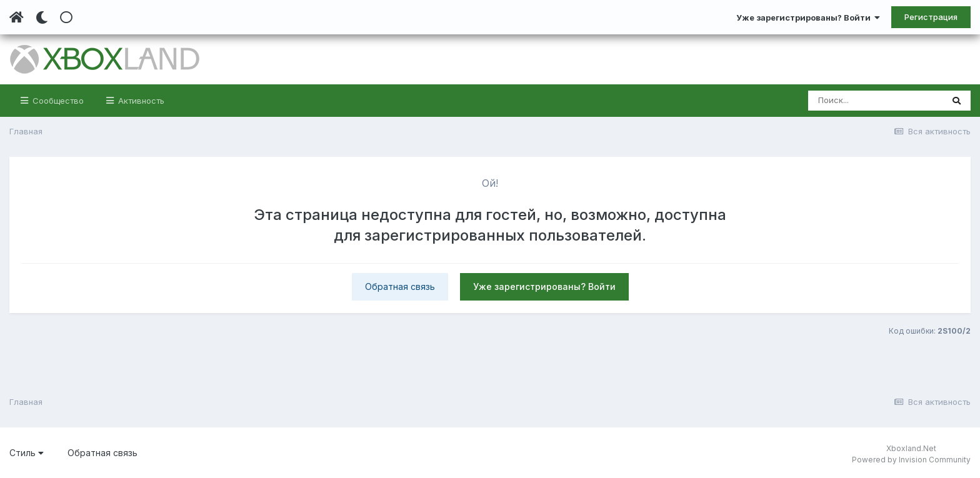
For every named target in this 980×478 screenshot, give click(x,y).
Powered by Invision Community (911, 460)
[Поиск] (875, 101)
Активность (140, 101)
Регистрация (931, 17)
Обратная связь (400, 286)
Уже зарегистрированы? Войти (808, 17)
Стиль (27, 453)
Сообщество (57, 101)
